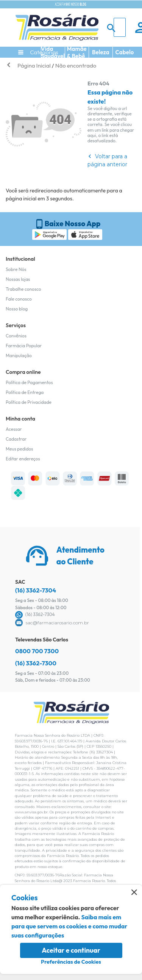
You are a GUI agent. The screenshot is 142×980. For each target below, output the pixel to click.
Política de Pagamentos (29, 382)
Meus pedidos (19, 449)
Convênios (16, 336)
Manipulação (19, 355)
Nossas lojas (18, 279)
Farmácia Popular (24, 346)
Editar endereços (23, 459)
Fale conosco (19, 299)
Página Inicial (34, 65)
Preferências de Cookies (71, 962)
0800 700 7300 (37, 651)
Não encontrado (76, 65)
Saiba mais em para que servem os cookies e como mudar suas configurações (69, 926)
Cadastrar (16, 439)
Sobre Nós (16, 269)
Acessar (14, 429)
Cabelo (125, 52)
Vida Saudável (53, 52)
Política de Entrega (25, 392)
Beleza (101, 52)
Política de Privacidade (29, 402)
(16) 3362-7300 (36, 663)
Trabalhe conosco (23, 289)
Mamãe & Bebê (77, 52)
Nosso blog (17, 309)
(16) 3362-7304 (36, 590)
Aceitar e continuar (71, 950)
